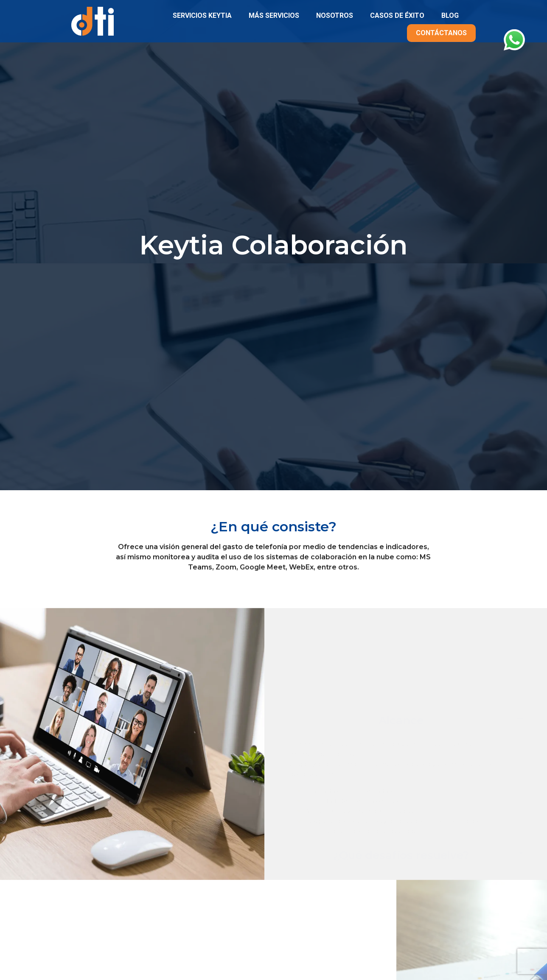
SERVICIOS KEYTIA (202, 15)
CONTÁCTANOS (441, 33)
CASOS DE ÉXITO (397, 15)
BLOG (450, 15)
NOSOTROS (335, 15)
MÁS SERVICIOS (274, 15)
